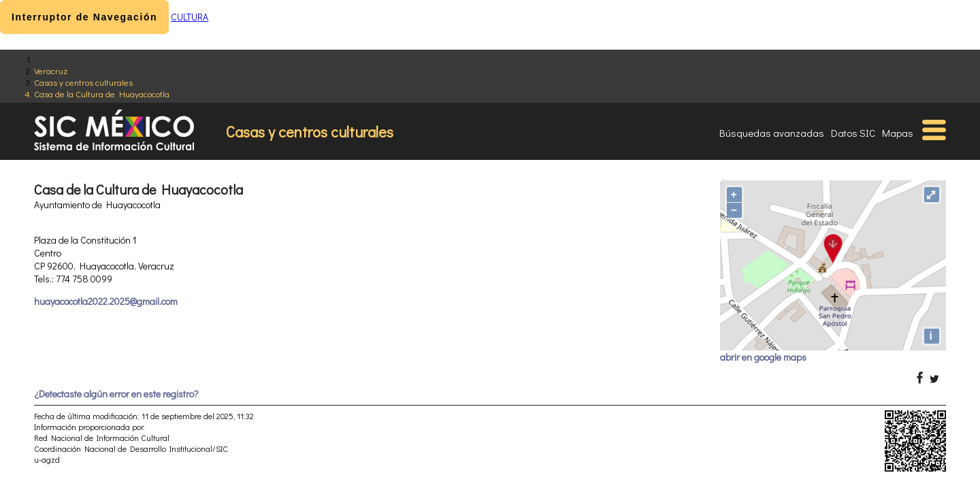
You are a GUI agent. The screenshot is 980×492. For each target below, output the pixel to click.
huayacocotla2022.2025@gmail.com (106, 301)
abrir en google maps (763, 357)
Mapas (898, 133)
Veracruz (51, 70)
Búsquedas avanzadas (772, 133)
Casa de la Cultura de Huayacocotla (102, 94)
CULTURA (190, 17)
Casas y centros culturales (83, 82)
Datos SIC (853, 133)
